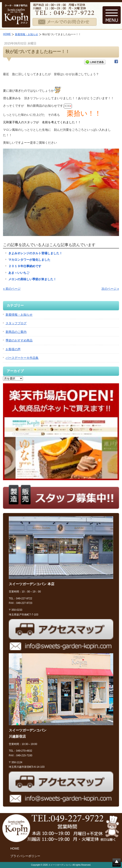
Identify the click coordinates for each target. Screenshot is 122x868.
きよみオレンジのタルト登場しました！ (35, 253)
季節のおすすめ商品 (19, 340)
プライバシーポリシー (25, 856)
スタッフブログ (16, 323)
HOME (7, 34)
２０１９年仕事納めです (25, 266)
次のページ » (110, 289)
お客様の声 (13, 349)
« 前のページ (12, 289)
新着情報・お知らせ (27, 34)
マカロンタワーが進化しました (29, 260)
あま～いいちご (19, 273)
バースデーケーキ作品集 (22, 358)
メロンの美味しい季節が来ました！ (32, 279)
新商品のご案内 (16, 332)
